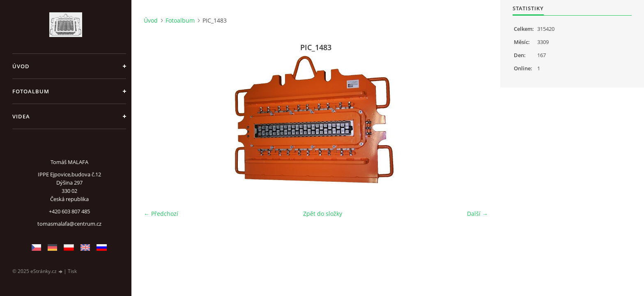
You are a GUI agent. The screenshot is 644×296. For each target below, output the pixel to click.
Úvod (21, 66)
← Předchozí (161, 214)
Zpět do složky (323, 214)
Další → (477, 214)
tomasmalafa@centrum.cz (69, 224)
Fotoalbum (31, 91)
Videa (21, 116)
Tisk (72, 271)
